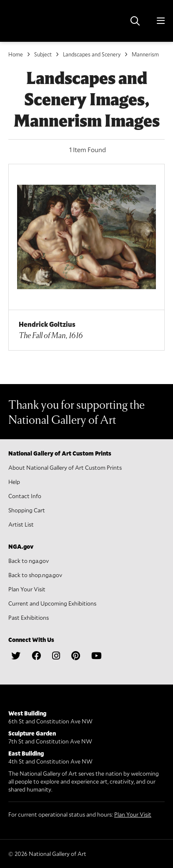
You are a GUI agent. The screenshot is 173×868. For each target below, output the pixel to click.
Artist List (21, 524)
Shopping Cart (27, 510)
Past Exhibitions (29, 617)
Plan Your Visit (27, 589)
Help (14, 482)
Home (16, 54)
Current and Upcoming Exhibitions (52, 603)
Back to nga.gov (29, 561)
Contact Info (25, 496)
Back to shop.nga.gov (35, 575)
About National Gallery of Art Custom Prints (65, 467)
